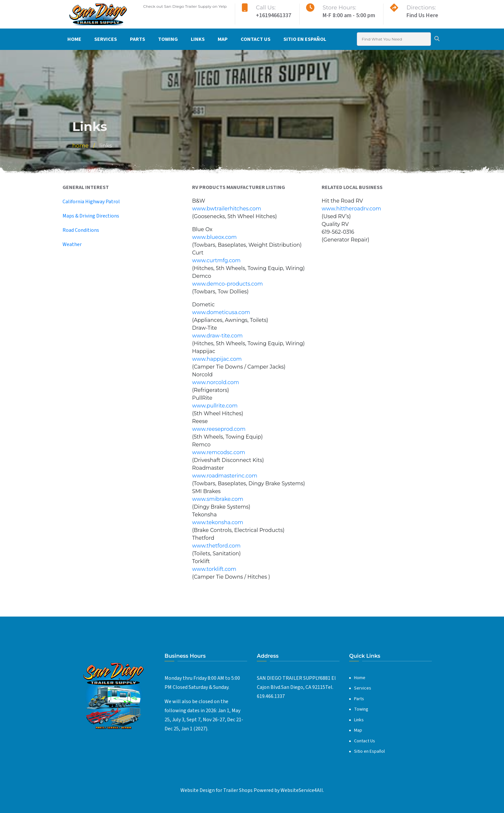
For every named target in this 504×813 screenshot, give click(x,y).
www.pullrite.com (215, 406)
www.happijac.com (217, 359)
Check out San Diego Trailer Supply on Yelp (185, 6)
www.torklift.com (214, 569)
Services (106, 39)
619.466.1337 (271, 696)
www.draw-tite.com (217, 336)
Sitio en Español (305, 39)
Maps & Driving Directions (91, 216)
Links (198, 39)
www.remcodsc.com (219, 452)
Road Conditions (81, 230)
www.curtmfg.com (216, 260)
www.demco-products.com (227, 284)
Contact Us (256, 39)
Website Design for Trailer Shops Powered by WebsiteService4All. (252, 790)
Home (74, 39)
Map (223, 39)
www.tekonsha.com (218, 522)
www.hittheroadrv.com (351, 209)
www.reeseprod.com (219, 429)
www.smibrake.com (218, 499)
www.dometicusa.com (221, 312)
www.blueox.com (214, 237)
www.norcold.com (216, 382)
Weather (72, 244)
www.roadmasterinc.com (225, 476)
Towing (168, 39)
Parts (137, 39)
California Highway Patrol (91, 202)
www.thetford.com (216, 546)
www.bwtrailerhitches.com (227, 209)
